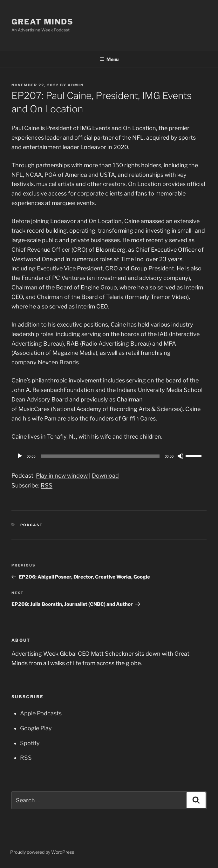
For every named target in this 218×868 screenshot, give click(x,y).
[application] (109, 456)
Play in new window (62, 476)
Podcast (32, 525)
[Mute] (181, 456)
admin (76, 85)
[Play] (20, 456)
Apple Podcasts (41, 713)
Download (105, 476)
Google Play (36, 728)
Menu (109, 59)
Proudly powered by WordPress (42, 852)
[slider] (100, 456)
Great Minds (42, 22)
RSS (47, 485)
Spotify (30, 743)
